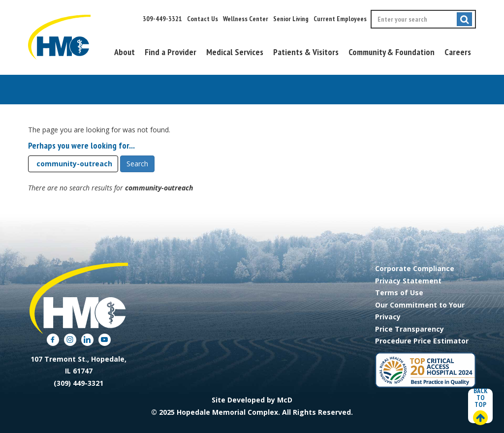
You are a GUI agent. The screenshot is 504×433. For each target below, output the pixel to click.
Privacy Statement (408, 281)
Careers (458, 52)
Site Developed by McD (252, 400)
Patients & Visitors (306, 52)
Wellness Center (246, 19)
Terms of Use (399, 293)
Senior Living (291, 19)
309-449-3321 (162, 19)
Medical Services (235, 52)
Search (137, 164)
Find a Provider (171, 52)
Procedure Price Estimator (422, 341)
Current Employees (340, 19)
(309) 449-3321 (79, 383)
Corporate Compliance (415, 268)
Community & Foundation (392, 52)
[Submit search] (464, 19)
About (125, 52)
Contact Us (203, 19)
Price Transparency (409, 329)
